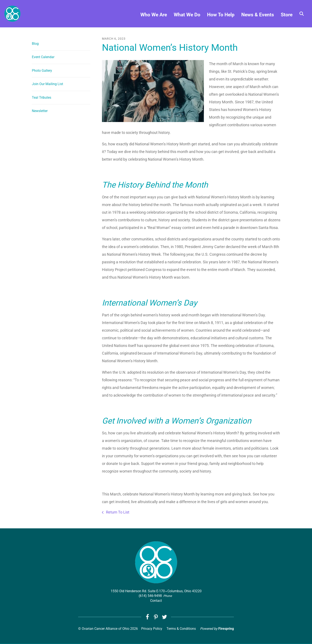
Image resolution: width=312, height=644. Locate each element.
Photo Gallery (42, 71)
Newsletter (40, 111)
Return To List (117, 512)
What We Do (187, 15)
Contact (156, 601)
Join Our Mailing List (47, 84)
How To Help (221, 15)
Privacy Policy (152, 629)
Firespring (226, 629)
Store (287, 15)
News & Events (258, 15)
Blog (35, 44)
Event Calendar (43, 57)
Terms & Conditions (181, 629)
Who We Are (154, 15)
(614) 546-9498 (150, 596)
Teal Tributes (42, 98)
